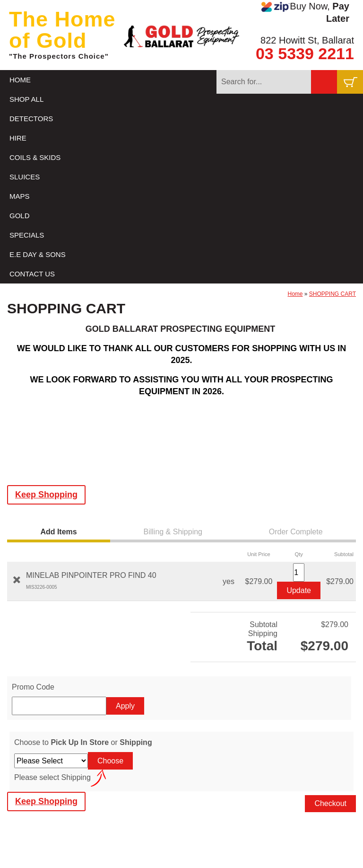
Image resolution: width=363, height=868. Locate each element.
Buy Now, (305, 12)
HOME (20, 80)
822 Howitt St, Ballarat (307, 40)
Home (295, 294)
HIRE (18, 138)
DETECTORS (31, 119)
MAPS (20, 196)
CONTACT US (32, 274)
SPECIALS (27, 235)
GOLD (20, 216)
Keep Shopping (46, 495)
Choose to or (83, 742)
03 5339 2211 (305, 53)
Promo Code (33, 687)
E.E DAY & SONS (38, 254)
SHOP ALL (26, 99)
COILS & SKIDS (35, 157)
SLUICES (25, 177)
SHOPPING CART (333, 294)
